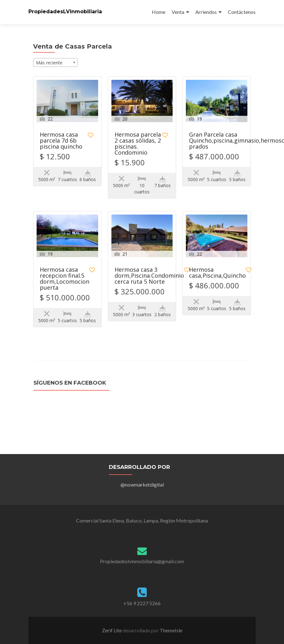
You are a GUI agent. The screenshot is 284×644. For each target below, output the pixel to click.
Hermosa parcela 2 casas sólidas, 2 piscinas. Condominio (138, 144)
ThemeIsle (171, 630)
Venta (178, 12)
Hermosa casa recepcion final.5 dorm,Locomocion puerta (65, 279)
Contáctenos (242, 12)
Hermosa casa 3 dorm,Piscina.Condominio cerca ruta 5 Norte (149, 276)
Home (159, 12)
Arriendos (206, 12)
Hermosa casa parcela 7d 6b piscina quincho (61, 141)
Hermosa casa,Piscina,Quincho (217, 273)
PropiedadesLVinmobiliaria (65, 12)
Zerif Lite (112, 630)
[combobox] (55, 62)
